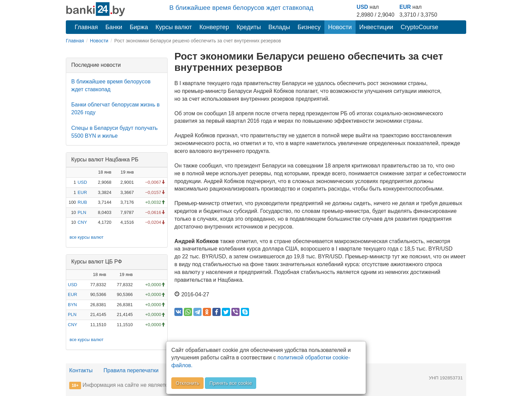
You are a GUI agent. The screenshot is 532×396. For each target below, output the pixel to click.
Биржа (139, 27)
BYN (72, 305)
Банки (114, 27)
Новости (340, 27)
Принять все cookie (231, 383)
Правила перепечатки (131, 370)
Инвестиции (376, 27)
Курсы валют (174, 27)
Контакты (81, 370)
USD (362, 7)
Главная (86, 27)
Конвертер (214, 27)
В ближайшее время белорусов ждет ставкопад (241, 8)
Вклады (279, 27)
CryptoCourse (420, 27)
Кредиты (249, 27)
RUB (82, 202)
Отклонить (187, 383)
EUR (405, 7)
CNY (82, 222)
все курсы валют (87, 237)
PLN (82, 212)
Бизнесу (309, 27)
